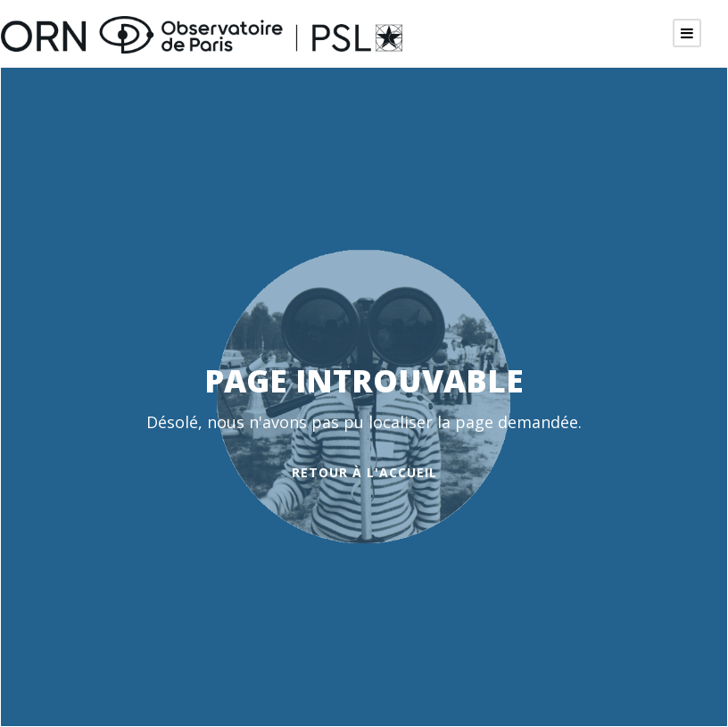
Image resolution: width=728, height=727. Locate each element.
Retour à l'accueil (364, 472)
